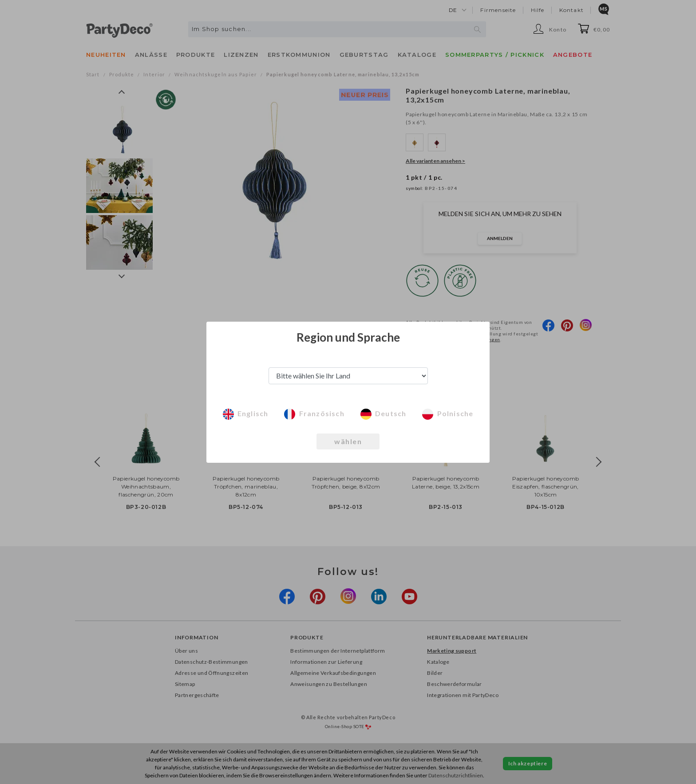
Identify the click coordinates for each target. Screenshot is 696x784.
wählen (348, 441)
